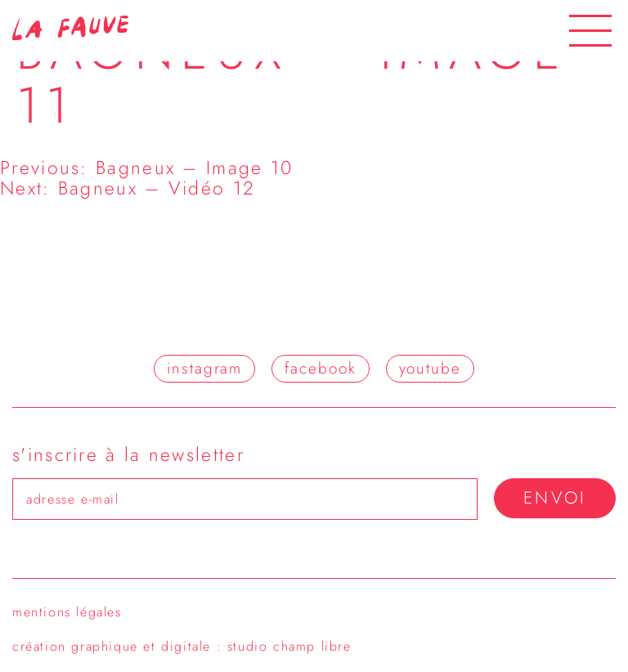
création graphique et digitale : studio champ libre (182, 646)
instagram (204, 368)
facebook (320, 368)
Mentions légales (67, 612)
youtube (430, 368)
